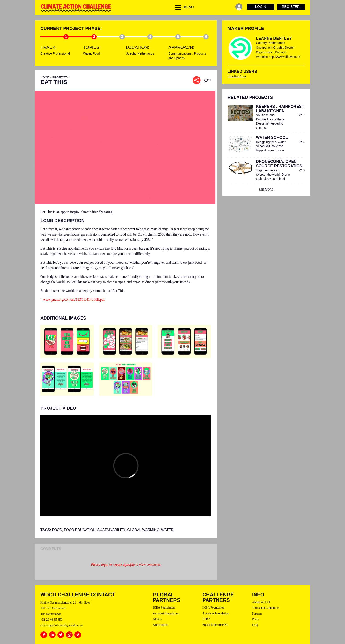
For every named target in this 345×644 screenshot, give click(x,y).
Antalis (157, 619)
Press (255, 619)
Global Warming (143, 530)
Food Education (80, 530)
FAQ (255, 625)
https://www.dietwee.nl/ (284, 57)
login (105, 564)
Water (87, 53)
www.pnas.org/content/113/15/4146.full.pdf (74, 299)
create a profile (124, 564)
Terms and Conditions (266, 608)
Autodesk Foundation (166, 613)
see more (266, 190)
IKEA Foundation (164, 608)
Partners (257, 614)
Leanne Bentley (274, 38)
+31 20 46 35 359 (51, 620)
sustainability (112, 530)
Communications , (181, 53)
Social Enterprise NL (215, 625)
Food (96, 53)
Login (261, 7)
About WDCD (261, 602)
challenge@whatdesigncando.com (61, 625)
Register (291, 7)
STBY (206, 619)
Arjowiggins (160, 625)
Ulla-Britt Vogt (237, 76)
